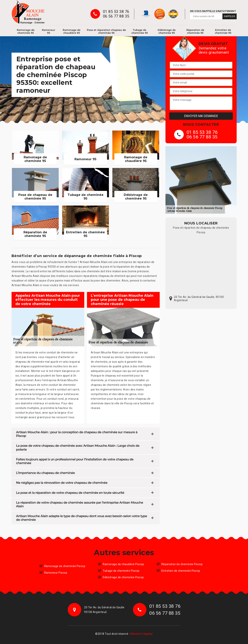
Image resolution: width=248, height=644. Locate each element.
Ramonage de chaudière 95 (72, 31)
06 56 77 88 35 (116, 16)
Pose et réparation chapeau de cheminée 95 (106, 31)
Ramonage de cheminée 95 (26, 31)
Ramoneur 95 (49, 31)
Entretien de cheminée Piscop (181, 571)
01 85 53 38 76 (116, 12)
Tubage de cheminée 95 (140, 31)
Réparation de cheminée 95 (195, 31)
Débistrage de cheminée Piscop (123, 577)
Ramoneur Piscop (56, 573)
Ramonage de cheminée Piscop (65, 566)
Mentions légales (142, 634)
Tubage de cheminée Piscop (121, 571)
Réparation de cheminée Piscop (182, 564)
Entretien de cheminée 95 (223, 31)
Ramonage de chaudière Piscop (123, 564)
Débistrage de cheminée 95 (167, 31)
